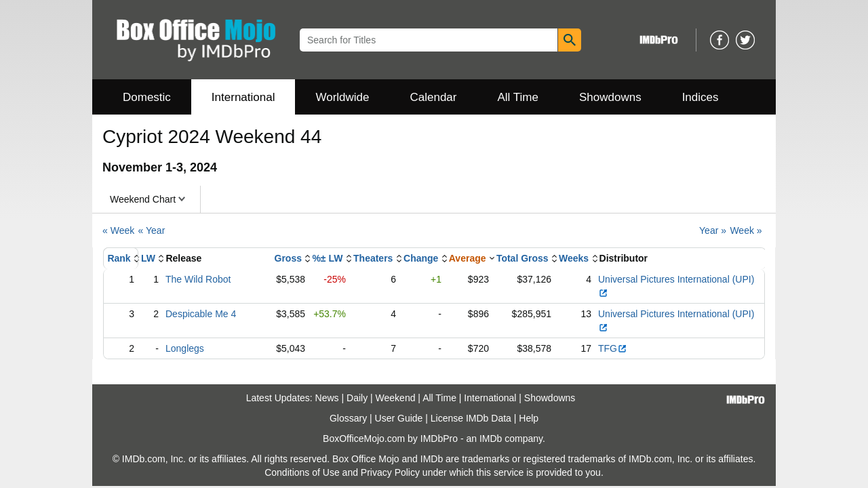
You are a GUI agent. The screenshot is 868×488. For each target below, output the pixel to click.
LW (148, 258)
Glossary (348, 418)
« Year (152, 230)
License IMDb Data (471, 418)
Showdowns (610, 97)
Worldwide (342, 97)
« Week (118, 230)
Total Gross (522, 258)
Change (421, 258)
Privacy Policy (390, 472)
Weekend (396, 398)
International (243, 97)
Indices (701, 97)
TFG (613, 348)
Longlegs (185, 348)
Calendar (434, 97)
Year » (713, 230)
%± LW (327, 258)
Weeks (574, 258)
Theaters (373, 258)
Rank (119, 258)
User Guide (399, 418)
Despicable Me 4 (201, 314)
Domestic (147, 97)
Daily (357, 398)
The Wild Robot (198, 279)
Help (529, 418)
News (327, 398)
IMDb (491, 439)
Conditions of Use (302, 472)
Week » (746, 230)
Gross (288, 258)
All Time (518, 97)
